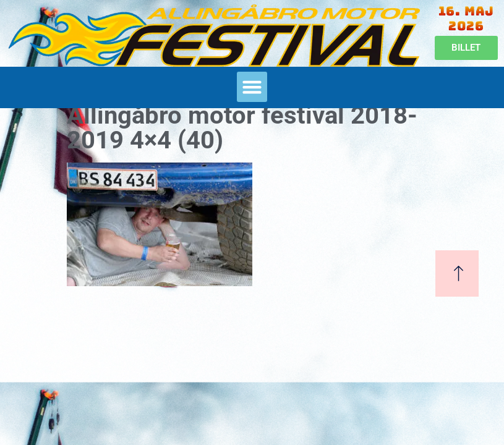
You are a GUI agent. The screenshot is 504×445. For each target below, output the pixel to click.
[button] (252, 87)
